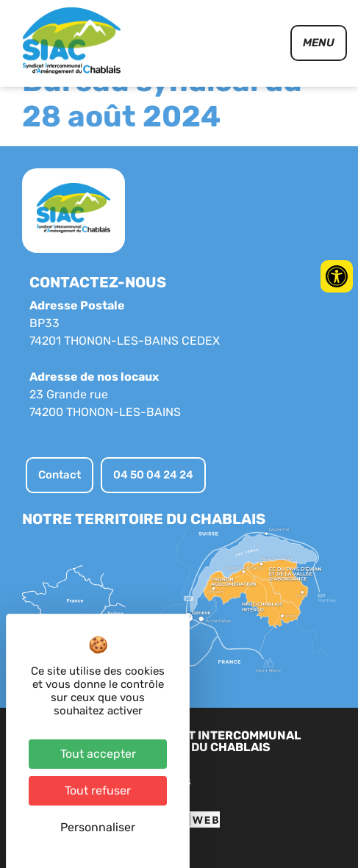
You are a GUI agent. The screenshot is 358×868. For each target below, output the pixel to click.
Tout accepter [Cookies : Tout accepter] (98, 754)
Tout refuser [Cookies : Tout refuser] (98, 790)
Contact (270, 810)
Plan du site (203, 810)
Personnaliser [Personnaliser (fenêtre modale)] (98, 827)
